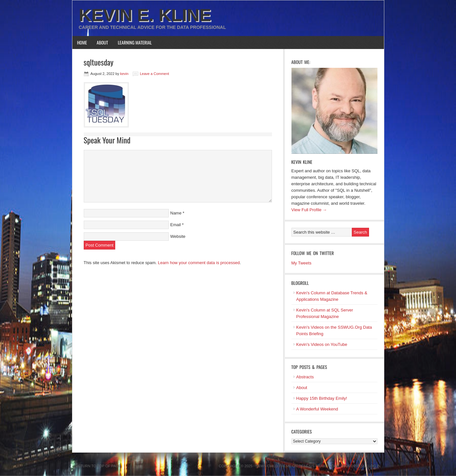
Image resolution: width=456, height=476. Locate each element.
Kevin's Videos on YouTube (322, 344)
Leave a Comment (154, 74)
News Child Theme (273, 466)
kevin (124, 74)
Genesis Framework (319, 466)
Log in (374, 466)
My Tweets (302, 263)
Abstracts (305, 377)
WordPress (354, 466)
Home (82, 42)
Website (178, 236)
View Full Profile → (309, 210)
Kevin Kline (302, 162)
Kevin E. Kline (145, 15)
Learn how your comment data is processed (199, 263)
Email (176, 225)
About (102, 42)
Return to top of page (98, 466)
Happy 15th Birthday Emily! (322, 398)
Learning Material (135, 42)
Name (176, 213)
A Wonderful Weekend (317, 409)
